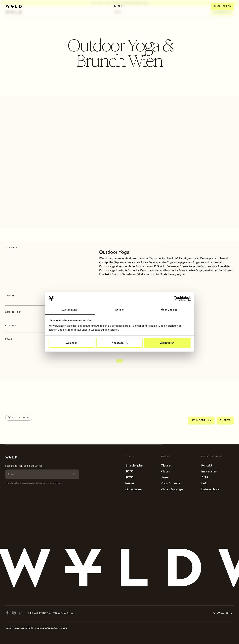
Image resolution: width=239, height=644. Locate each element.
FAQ (204, 483)
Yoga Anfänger (171, 483)
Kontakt (207, 465)
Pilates (165, 471)
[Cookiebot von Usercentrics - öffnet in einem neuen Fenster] (176, 299)
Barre (164, 477)
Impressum (209, 471)
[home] (14, 6)
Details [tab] (119, 310)
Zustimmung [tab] (70, 310)
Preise (130, 483)
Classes (166, 465)
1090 (129, 477)
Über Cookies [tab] (169, 310)
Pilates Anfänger (172, 489)
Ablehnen (72, 343)
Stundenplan (134, 465)
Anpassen (120, 343)
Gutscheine (133, 489)
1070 (129, 471)
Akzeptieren (167, 343)
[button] (120, 6)
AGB (205, 477)
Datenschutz (210, 489)
